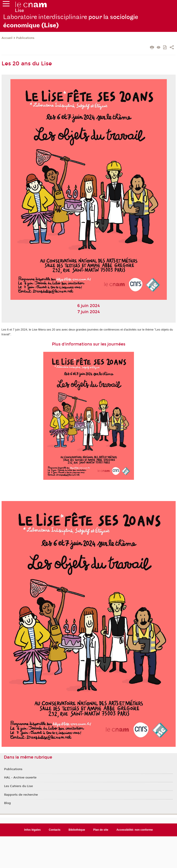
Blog (7, 803)
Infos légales (33, 830)
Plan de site (101, 830)
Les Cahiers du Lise (18, 786)
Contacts (55, 830)
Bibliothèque (77, 830)
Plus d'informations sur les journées (89, 344)
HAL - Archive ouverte (20, 778)
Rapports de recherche (21, 795)
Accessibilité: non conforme (135, 830)
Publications (25, 38)
